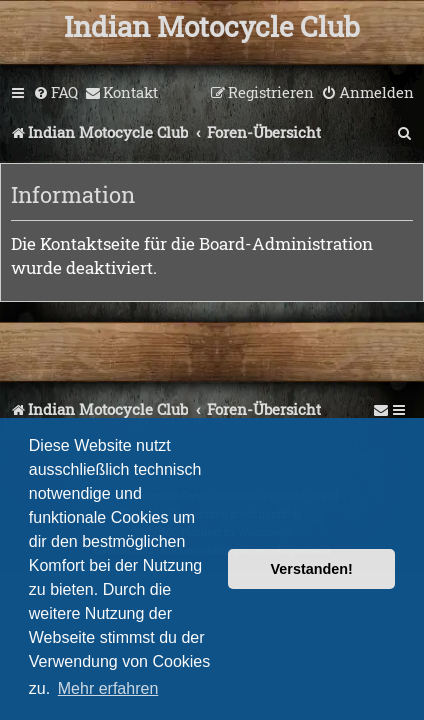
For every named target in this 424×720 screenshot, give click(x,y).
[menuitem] (55, 93)
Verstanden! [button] (312, 569)
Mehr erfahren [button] (108, 688)
